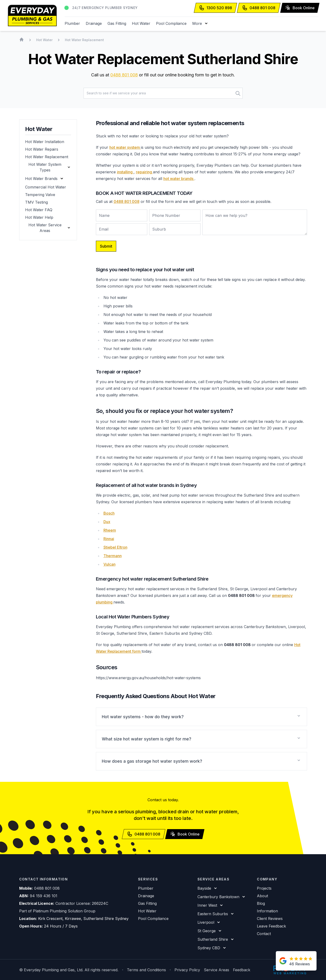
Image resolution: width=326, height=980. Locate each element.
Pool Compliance (171, 23)
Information (267, 911)
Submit (106, 246)
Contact (264, 934)
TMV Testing (36, 202)
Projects (264, 888)
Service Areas (217, 970)
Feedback (242, 970)
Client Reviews (270, 919)
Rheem (110, 530)
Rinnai (109, 539)
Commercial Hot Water (46, 187)
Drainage (94, 23)
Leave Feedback (271, 926)
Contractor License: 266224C (82, 903)
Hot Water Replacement (47, 157)
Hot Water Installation (45, 142)
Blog (261, 903)
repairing (144, 172)
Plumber (72, 23)
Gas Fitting (117, 23)
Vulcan (109, 564)
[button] (200, 23)
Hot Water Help (39, 217)
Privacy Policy (187, 970)
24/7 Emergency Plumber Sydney (105, 8)
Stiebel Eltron (115, 547)
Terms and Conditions (146, 970)
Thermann (113, 556)
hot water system (125, 147)
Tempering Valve (40, 195)
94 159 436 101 (44, 896)
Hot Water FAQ (39, 210)
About (262, 896)
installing (125, 172)
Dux (107, 522)
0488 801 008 (124, 75)
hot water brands (179, 179)
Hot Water (141, 23)
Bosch (109, 513)
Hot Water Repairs (42, 149)
